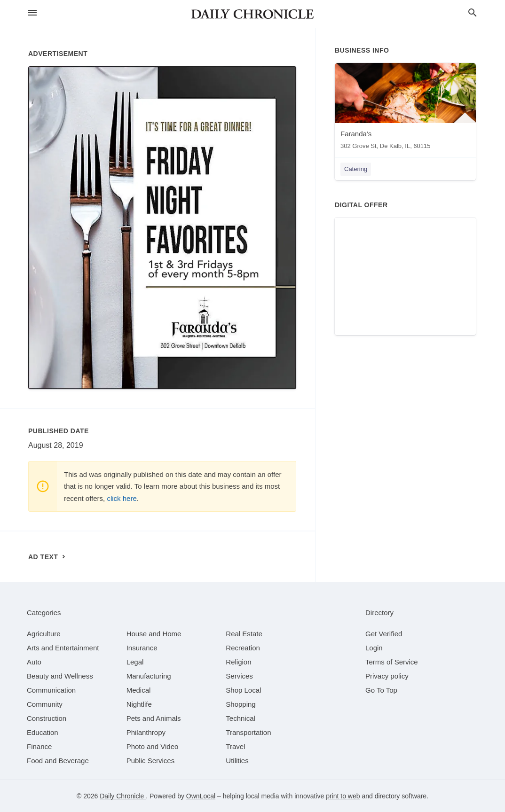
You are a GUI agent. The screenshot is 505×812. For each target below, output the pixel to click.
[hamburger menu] (32, 13)
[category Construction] (47, 718)
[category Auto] (34, 662)
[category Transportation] (248, 732)
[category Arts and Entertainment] (63, 648)
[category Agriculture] (44, 634)
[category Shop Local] (243, 690)
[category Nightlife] (139, 704)
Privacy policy (387, 676)
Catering (356, 169)
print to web (343, 796)
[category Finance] (39, 746)
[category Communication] (51, 690)
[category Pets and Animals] (154, 718)
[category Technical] (241, 718)
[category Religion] (238, 662)
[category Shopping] (241, 704)
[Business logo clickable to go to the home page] (252, 14)
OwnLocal (201, 796)
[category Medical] (139, 690)
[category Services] (239, 676)
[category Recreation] (243, 648)
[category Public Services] (151, 761)
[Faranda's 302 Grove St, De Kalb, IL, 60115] (405, 108)
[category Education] (43, 732)
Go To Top (381, 690)
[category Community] (45, 704)
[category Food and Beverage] (58, 761)
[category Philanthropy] (146, 732)
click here (122, 498)
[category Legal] (135, 662)
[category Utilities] (237, 761)
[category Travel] (235, 746)
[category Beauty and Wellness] (60, 676)
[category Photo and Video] (153, 746)
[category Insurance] (142, 648)
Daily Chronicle (123, 796)
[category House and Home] (154, 634)
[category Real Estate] (244, 634)
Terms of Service (392, 662)
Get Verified (384, 634)
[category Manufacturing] (149, 676)
